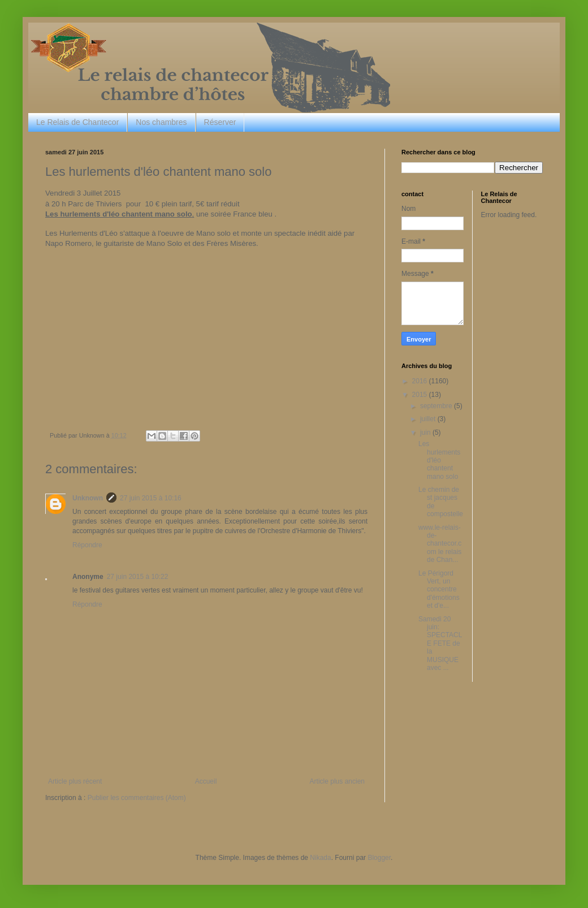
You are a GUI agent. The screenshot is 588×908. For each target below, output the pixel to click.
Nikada (320, 858)
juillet (429, 419)
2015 (421, 395)
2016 (421, 381)
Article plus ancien (337, 781)
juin (426, 433)
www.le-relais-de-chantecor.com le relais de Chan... (440, 544)
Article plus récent (75, 781)
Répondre (87, 545)
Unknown (88, 498)
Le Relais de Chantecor (77, 122)
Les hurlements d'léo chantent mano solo (439, 460)
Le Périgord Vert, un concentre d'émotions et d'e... (439, 590)
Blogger (379, 858)
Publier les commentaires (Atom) (137, 798)
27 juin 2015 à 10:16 (151, 498)
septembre (437, 406)
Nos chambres (161, 122)
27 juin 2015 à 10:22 (138, 577)
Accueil (206, 781)
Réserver (220, 122)
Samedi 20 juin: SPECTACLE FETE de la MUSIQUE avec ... (440, 643)
